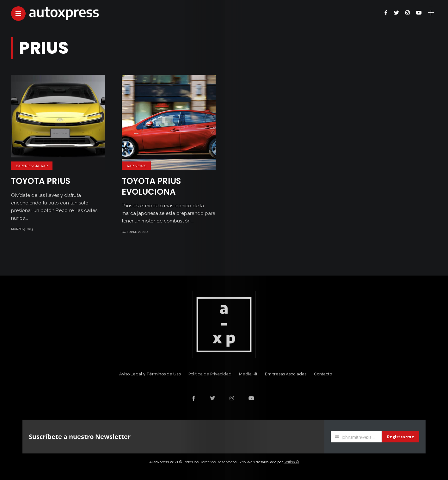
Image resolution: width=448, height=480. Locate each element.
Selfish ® (291, 462)
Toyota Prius (41, 181)
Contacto (323, 374)
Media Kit (248, 374)
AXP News (136, 166)
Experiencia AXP (32, 166)
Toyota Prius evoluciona (151, 186)
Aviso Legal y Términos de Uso (150, 374)
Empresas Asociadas (286, 374)
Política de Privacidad (210, 374)
